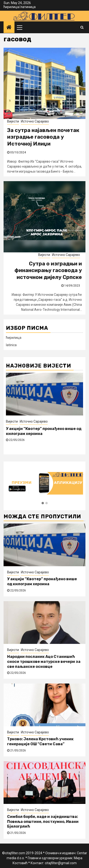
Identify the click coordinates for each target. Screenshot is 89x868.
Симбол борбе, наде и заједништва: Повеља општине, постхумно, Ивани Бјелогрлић (43, 822)
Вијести (13, 121)
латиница (28, 7)
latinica (11, 345)
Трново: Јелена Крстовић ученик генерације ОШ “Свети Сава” (40, 741)
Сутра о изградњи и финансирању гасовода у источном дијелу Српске (48, 270)
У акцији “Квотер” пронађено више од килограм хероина (42, 581)
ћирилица (11, 7)
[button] (43, 503)
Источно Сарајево (35, 121)
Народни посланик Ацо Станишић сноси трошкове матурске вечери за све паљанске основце (44, 662)
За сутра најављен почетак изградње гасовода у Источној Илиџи (43, 137)
